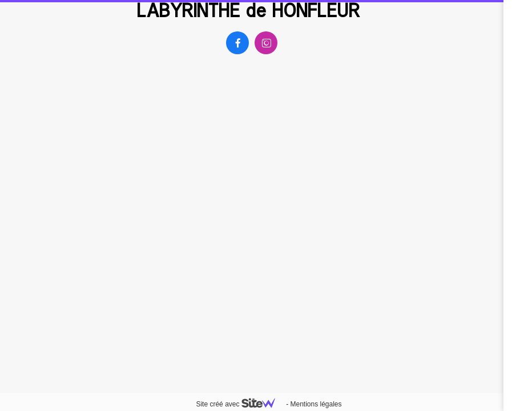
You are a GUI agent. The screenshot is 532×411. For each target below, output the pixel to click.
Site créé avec (240, 404)
